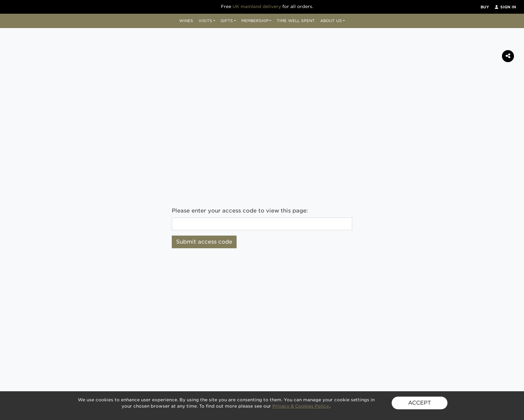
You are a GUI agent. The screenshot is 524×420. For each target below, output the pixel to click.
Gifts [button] (227, 21)
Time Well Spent (296, 21)
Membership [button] (255, 21)
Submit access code (204, 242)
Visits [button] (205, 21)
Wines (186, 21)
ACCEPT (420, 403)
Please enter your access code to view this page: (240, 211)
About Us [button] (331, 21)
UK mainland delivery (257, 7)
